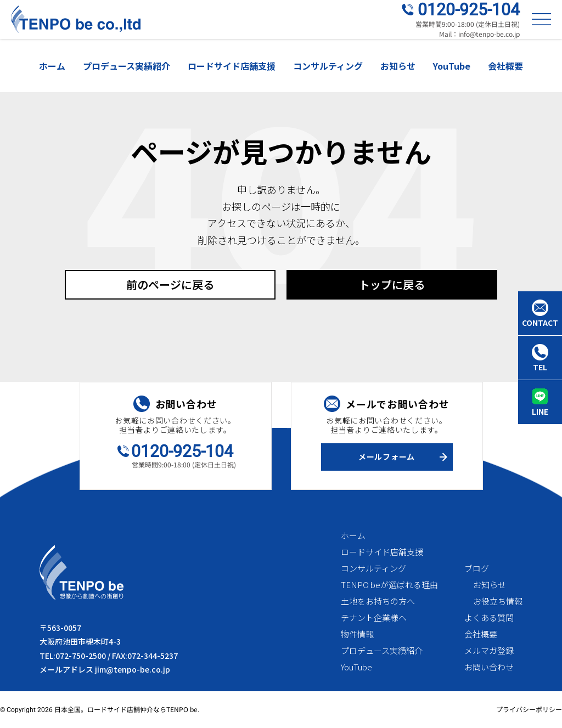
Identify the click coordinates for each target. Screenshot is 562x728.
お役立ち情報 (498, 601)
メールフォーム (387, 456)
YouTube (452, 66)
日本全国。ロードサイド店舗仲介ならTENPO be (126, 709)
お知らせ (398, 66)
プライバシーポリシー (529, 709)
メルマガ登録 (489, 650)
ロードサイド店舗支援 (232, 66)
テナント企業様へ (374, 617)
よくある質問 (489, 617)
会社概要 (505, 66)
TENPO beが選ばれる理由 (389, 585)
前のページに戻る (170, 284)
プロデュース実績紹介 (127, 66)
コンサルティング (328, 66)
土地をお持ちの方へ (378, 601)
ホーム (52, 66)
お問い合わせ (489, 667)
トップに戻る (392, 284)
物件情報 (357, 634)
